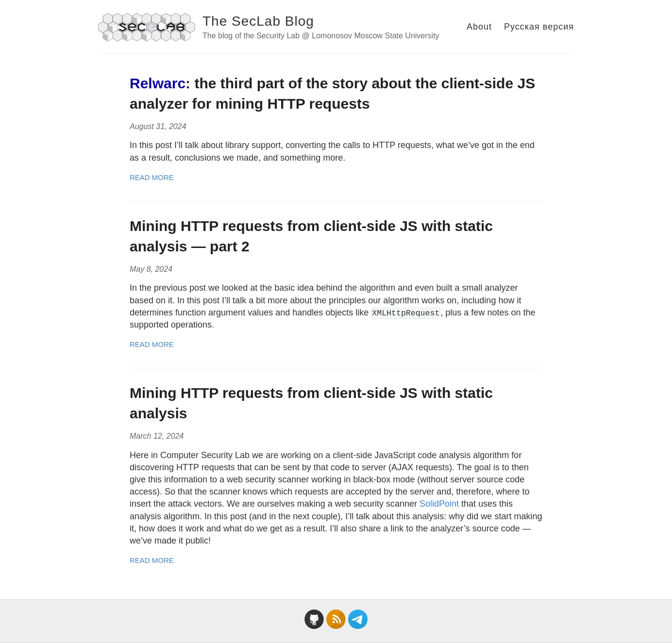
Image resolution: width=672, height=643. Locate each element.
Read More (152, 177)
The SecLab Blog (258, 21)
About (479, 27)
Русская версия (539, 27)
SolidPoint (439, 504)
